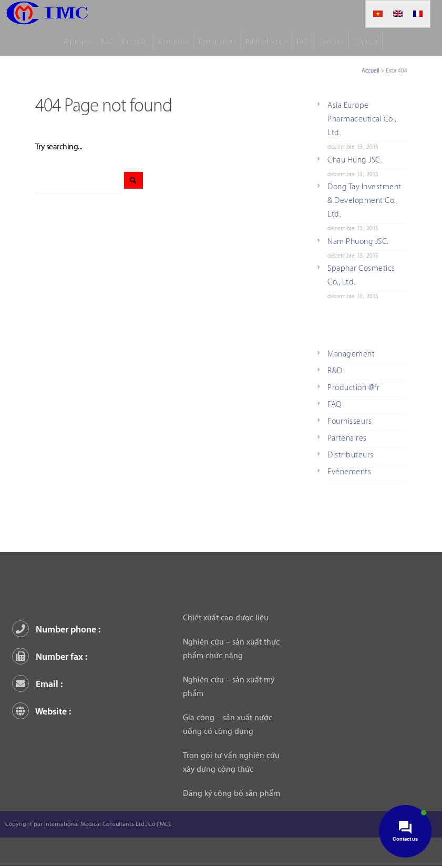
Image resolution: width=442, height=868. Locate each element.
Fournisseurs (350, 421)
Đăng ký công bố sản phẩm (232, 794)
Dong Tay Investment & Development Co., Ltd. (364, 201)
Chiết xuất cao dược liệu (226, 618)
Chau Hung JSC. (355, 160)
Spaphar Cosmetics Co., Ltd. (361, 275)
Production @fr (353, 388)
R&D (335, 371)
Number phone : (58, 630)
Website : (43, 712)
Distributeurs (351, 455)
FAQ (335, 405)
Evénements (349, 472)
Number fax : (52, 657)
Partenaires (347, 438)
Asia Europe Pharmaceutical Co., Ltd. (362, 119)
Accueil (370, 71)
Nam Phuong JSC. (358, 242)
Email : (39, 684)
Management (351, 354)
